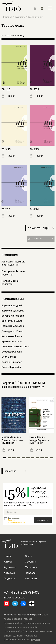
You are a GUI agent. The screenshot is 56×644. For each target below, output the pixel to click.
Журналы (20, 17)
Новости (30, 573)
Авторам (9, 573)
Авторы (9, 562)
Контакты (31, 579)
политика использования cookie (21, 627)
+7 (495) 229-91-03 (22, 592)
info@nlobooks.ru (15, 598)
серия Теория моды (23, 382)
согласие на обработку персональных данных (29, 631)
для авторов (41, 238)
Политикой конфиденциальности (17, 521)
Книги (8, 556)
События (30, 562)
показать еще (41, 228)
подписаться (43, 520)
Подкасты (10, 579)
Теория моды (35, 17)
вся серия (16, 471)
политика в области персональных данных (27, 623)
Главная (8, 17)
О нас (28, 556)
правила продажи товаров (18, 619)
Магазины (31, 567)
